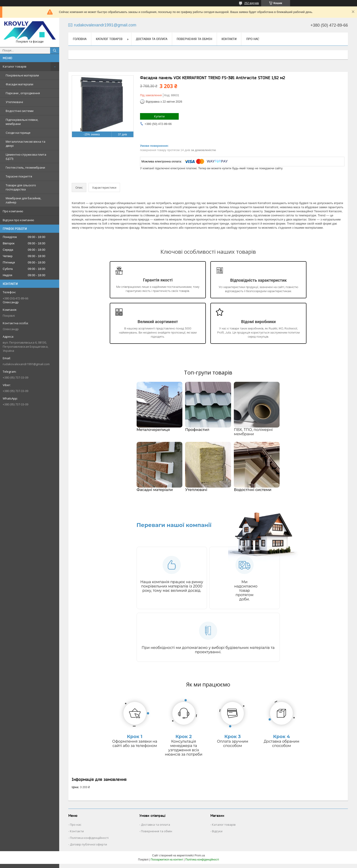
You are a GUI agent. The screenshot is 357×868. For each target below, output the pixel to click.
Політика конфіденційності (89, 842)
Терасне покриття (19, 176)
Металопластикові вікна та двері (25, 144)
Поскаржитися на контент (167, 864)
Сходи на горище (18, 133)
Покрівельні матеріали (22, 75)
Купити (159, 116)
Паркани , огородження (23, 93)
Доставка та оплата (152, 39)
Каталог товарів (15, 66)
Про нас (253, 39)
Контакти (229, 39)
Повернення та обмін (194, 39)
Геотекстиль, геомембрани (25, 167)
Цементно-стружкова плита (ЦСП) (26, 157)
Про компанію (13, 211)
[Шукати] (55, 51)
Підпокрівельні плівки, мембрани (22, 122)
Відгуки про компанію (18, 220)
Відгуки (217, 835)
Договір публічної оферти (88, 848)
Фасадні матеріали (19, 84)
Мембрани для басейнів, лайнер (23, 200)
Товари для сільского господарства (21, 187)
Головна (80, 39)
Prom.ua (200, 860)
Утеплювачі (14, 102)
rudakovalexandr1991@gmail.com (26, 364)
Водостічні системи (20, 111)
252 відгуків (252, 3)
